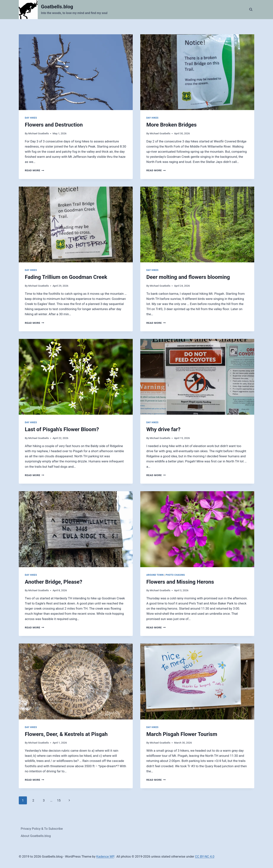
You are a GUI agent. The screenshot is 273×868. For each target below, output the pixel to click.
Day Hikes (31, 118)
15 (59, 800)
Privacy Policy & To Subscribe (42, 829)
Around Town (155, 575)
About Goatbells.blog (36, 836)
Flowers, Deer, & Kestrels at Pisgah (66, 734)
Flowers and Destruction (54, 125)
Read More (35, 170)
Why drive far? (163, 429)
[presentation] (76, 72)
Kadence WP (105, 856)
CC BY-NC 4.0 (205, 856)
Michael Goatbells (38, 133)
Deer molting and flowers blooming (188, 277)
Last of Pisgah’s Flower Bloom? (62, 429)
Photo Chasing (175, 575)
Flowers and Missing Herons (180, 582)
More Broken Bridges (171, 125)
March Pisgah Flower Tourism (182, 734)
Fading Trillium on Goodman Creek (66, 277)
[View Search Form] (251, 9)
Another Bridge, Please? (54, 582)
